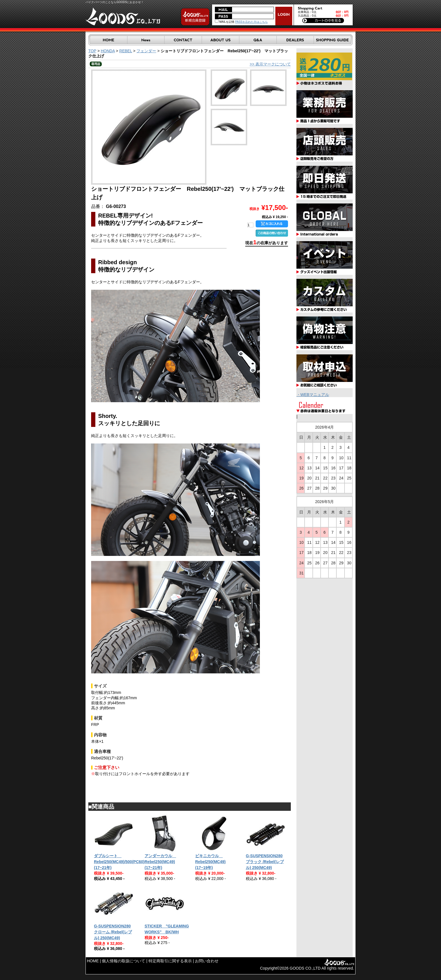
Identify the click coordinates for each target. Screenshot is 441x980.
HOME (93, 961)
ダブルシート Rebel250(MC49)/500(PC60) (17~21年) (119, 862)
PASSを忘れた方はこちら (251, 22)
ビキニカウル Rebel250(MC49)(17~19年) (210, 862)
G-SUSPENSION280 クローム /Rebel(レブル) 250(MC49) (113, 932)
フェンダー (146, 51)
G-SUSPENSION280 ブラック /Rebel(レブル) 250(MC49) (265, 862)
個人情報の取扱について (123, 961)
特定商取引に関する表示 (170, 961)
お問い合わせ (207, 961)
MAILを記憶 (225, 22)
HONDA (108, 51)
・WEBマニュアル (313, 395)
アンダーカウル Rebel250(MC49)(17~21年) (160, 862)
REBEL (126, 51)
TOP (92, 51)
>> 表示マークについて (270, 64)
